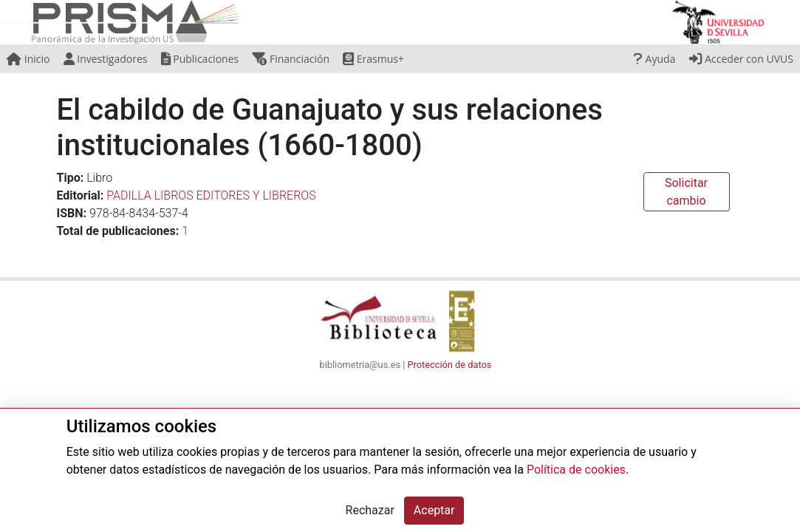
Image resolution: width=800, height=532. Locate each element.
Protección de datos (450, 365)
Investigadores (106, 59)
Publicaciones (200, 59)
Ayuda (654, 59)
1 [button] (185, 231)
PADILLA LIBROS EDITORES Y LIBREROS (211, 195)
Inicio (28, 59)
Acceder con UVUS (741, 59)
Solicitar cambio (686, 192)
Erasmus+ (373, 59)
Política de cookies (576, 470)
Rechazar (370, 510)
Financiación (291, 59)
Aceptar (434, 510)
